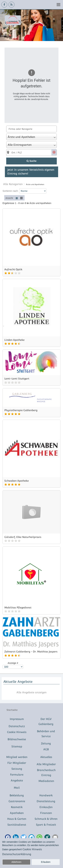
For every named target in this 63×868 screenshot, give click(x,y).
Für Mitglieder (17, 763)
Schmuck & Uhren (46, 819)
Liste (22, 198)
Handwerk (46, 795)
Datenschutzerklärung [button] (17, 854)
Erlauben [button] (46, 862)
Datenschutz (17, 726)
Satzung (17, 769)
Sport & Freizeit (46, 825)
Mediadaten (46, 781)
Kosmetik (17, 807)
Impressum (17, 719)
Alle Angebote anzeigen (32, 692)
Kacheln (17, 198)
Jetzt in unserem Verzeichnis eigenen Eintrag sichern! (31, 172)
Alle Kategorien (13, 184)
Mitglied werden (17, 757)
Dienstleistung (46, 801)
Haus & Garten (17, 819)
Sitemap (17, 747)
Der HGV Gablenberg (46, 722)
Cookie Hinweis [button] (32, 849)
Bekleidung (17, 795)
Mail (17, 788)
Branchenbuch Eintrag (46, 773)
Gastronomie (17, 801)
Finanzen (46, 813)
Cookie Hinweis (17, 732)
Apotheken (17, 813)
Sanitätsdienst (17, 825)
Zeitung (46, 743)
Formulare (17, 775)
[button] (8, 837)
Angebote (17, 780)
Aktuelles (46, 757)
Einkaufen (46, 807)
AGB (46, 749)
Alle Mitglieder (46, 764)
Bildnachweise (17, 739)
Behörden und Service (46, 734)
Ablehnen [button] (16, 862)
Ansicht (9, 198)
